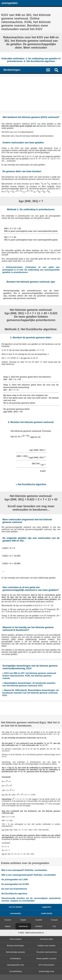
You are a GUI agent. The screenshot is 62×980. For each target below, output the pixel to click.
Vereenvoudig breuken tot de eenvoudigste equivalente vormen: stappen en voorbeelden (31, 899)
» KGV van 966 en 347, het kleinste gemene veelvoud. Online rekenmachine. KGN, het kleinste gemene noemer (29, 676)
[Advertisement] (31, 94)
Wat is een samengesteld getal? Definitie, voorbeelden (29, 875)
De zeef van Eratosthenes (14, 889)
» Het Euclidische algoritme (31, 484)
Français (54, 920)
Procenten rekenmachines (46, 952)
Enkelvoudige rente (46, 971)
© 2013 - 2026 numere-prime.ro (31, 933)
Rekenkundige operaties (15, 952)
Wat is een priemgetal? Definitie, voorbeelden (24, 870)
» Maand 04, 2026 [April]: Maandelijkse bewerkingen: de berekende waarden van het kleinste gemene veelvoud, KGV (31, 693)
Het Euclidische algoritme (14, 894)
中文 (54, 926)
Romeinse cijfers (46, 939)
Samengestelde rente (15, 965)
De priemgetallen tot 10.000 (15, 884)
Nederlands (23, 926)
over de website (16, 907)
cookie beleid (46, 913)
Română (39, 926)
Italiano (8, 926)
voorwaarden (16, 913)
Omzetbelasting (16, 971)
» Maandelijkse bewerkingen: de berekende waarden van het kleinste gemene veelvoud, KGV (29, 684)
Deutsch (8, 920)
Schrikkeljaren (15, 959)
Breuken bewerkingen (15, 946)
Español (39, 920)
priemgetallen (10, 3)
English (23, 920)
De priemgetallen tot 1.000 (14, 879)
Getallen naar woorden (47, 946)
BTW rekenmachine (46, 965)
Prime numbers (16, 939)
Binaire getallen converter (46, 959)
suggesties (46, 907)
